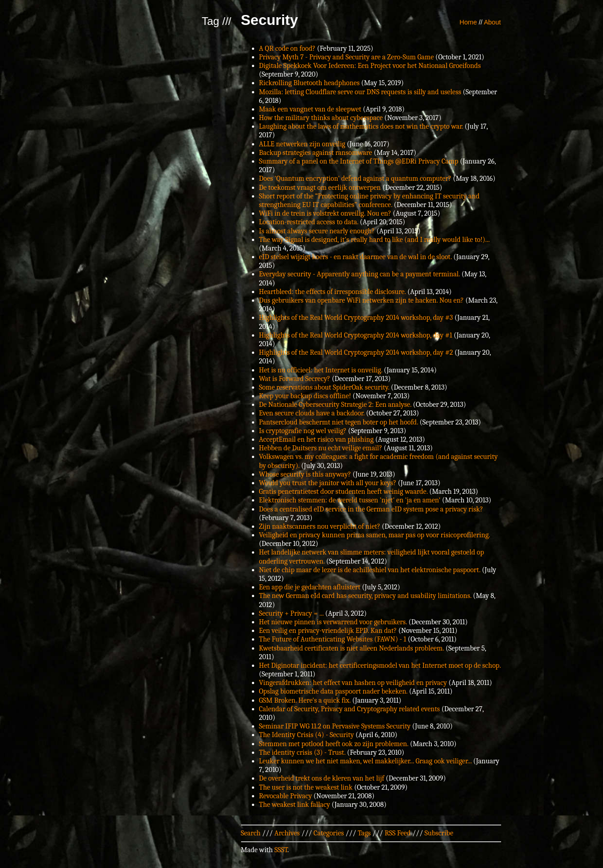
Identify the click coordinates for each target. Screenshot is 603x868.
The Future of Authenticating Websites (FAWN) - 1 (333, 639)
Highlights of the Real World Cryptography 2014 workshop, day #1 (356, 335)
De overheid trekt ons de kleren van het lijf (322, 778)
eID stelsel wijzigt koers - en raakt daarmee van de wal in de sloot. (356, 257)
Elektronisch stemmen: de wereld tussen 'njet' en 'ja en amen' (350, 500)
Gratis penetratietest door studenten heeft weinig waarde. (343, 492)
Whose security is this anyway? (305, 474)
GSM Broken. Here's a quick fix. (305, 700)
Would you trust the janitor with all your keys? (328, 483)
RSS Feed (398, 833)
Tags (364, 833)
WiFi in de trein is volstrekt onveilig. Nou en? (325, 213)
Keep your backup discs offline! (305, 396)
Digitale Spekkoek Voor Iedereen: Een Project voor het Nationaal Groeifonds (370, 66)
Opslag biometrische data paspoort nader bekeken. (333, 691)
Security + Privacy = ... (292, 613)
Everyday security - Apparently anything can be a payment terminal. (360, 274)
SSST (281, 850)
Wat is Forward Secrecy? (295, 379)
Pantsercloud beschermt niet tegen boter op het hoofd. (339, 422)
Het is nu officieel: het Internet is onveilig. (321, 370)
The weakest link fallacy (295, 805)
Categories (329, 833)
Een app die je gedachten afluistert (310, 587)
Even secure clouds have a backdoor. (312, 413)
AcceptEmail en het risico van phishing (316, 439)
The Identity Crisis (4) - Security (307, 735)
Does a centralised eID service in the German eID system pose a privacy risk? (371, 509)
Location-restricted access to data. (309, 222)
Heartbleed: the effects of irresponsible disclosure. (333, 292)
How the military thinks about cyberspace (321, 118)
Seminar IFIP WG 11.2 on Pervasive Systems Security (335, 726)
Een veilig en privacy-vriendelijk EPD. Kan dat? (328, 631)
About (492, 22)
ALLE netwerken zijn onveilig (302, 144)
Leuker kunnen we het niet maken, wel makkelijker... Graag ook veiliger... (366, 761)
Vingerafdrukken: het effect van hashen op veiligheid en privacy (353, 683)
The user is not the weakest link (306, 787)
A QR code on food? (287, 48)
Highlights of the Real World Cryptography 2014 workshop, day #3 (356, 318)
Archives (287, 833)
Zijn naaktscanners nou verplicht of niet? (320, 526)
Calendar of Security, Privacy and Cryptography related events (350, 709)
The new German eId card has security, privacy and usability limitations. (365, 596)
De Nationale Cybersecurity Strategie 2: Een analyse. (335, 405)
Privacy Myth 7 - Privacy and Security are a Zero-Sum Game (347, 57)
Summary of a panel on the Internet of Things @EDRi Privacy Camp (359, 161)
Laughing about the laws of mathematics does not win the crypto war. (361, 126)
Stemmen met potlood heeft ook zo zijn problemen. (334, 744)
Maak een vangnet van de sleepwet (310, 109)
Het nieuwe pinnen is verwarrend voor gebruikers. (333, 622)
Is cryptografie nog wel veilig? (303, 431)
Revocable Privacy (286, 796)
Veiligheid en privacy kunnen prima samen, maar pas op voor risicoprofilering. (375, 535)
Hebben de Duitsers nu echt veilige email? (321, 448)
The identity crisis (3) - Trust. (302, 752)
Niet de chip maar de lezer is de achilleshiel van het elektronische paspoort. (370, 570)
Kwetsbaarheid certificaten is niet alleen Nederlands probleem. (352, 648)
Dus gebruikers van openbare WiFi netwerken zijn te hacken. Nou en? (362, 300)
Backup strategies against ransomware (316, 153)
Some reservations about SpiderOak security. (324, 387)
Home (468, 22)
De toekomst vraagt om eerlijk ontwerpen (320, 188)
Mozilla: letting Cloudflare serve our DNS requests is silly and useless (360, 92)
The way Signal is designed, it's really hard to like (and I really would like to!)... (374, 240)
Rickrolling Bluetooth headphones (309, 83)
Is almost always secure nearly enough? (317, 231)
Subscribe (439, 833)
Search (251, 833)
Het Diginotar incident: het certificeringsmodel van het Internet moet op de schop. (380, 665)
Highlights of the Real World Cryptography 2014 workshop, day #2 (356, 352)
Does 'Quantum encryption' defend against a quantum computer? (355, 178)
